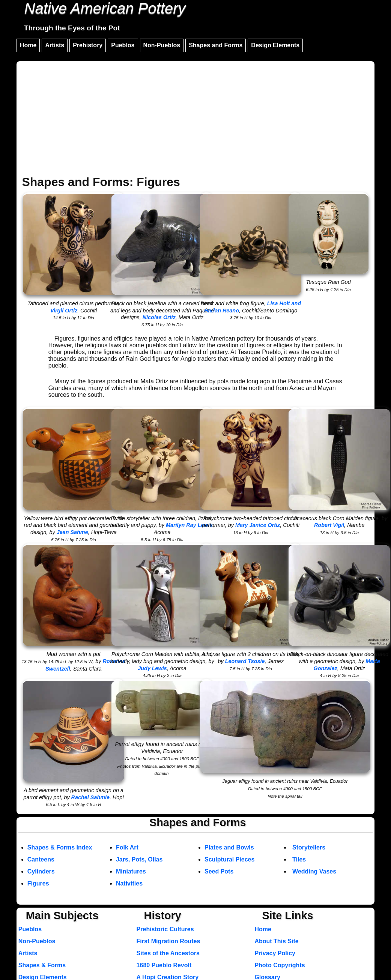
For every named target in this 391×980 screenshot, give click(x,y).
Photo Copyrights (280, 965)
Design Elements (275, 45)
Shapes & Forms (42, 965)
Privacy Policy (275, 953)
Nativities (129, 883)
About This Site (276, 941)
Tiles (299, 859)
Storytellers (309, 847)
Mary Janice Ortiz (258, 525)
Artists (55, 45)
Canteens (41, 859)
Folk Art (127, 847)
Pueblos (123, 45)
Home (28, 45)
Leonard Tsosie (245, 661)
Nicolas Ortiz (159, 317)
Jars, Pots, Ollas (139, 859)
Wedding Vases (314, 871)
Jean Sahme (72, 532)
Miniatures (131, 871)
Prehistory (88, 45)
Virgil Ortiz (64, 311)
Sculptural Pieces (229, 859)
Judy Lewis (152, 668)
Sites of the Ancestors (168, 953)
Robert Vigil (329, 525)
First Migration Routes (168, 941)
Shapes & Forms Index (60, 847)
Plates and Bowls (229, 847)
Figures (38, 883)
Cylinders (41, 871)
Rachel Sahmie (90, 797)
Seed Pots (219, 871)
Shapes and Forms (216, 45)
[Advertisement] (195, 119)
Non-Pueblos (162, 45)
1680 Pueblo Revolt (164, 965)
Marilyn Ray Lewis (189, 525)
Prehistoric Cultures (165, 929)
